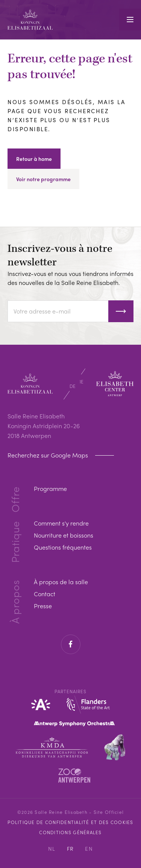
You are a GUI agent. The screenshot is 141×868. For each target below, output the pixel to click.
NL (52, 848)
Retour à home (34, 159)
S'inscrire (121, 311)
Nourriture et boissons (64, 535)
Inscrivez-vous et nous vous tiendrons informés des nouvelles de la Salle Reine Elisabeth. (70, 278)
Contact (45, 594)
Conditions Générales (70, 832)
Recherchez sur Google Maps (49, 455)
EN (89, 848)
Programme (50, 489)
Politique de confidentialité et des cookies (70, 822)
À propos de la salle (61, 582)
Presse (43, 606)
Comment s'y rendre (61, 523)
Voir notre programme (43, 179)
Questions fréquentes (63, 547)
